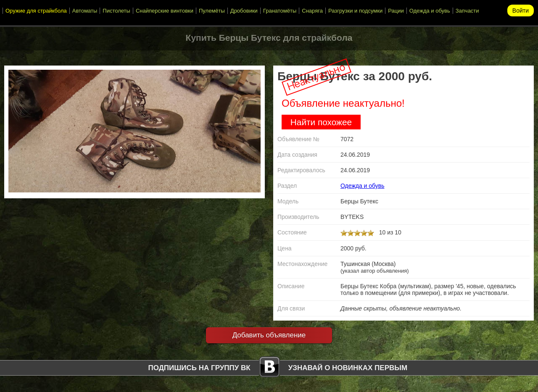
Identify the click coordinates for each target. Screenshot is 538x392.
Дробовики (244, 11)
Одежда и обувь (430, 11)
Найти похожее (321, 122)
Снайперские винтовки (165, 11)
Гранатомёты (280, 11)
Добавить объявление (269, 335)
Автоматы (85, 11)
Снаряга (312, 11)
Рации (396, 11)
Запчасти (467, 11)
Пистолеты (116, 11)
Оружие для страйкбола (36, 11)
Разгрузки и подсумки (355, 11)
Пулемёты (212, 11)
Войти (521, 11)
